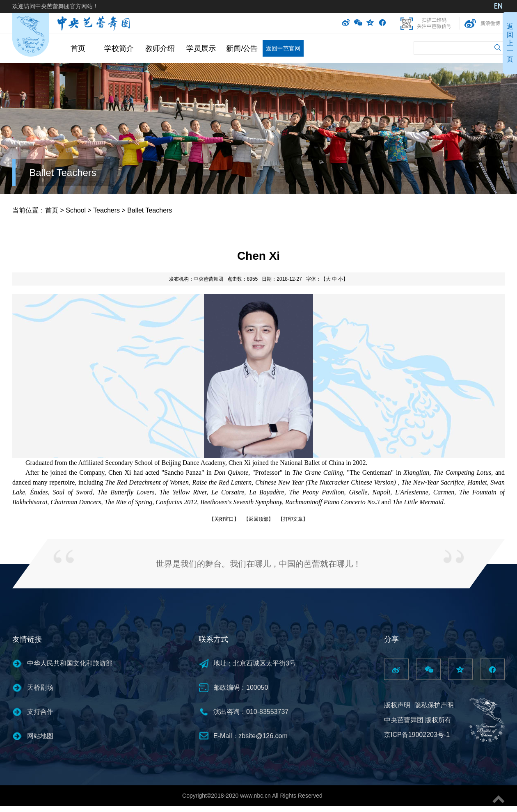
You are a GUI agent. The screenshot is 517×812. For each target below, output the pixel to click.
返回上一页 (510, 43)
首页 (78, 48)
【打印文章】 (293, 519)
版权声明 (397, 705)
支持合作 (40, 712)
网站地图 (40, 736)
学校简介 (119, 48)
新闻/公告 (242, 48)
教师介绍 (160, 48)
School (76, 210)
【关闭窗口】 (224, 519)
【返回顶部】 (258, 519)
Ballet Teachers (63, 173)
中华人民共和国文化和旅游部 (70, 663)
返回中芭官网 (283, 48)
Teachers (106, 210)
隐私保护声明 (434, 705)
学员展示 (201, 48)
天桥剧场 (40, 687)
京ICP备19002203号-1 (417, 735)
